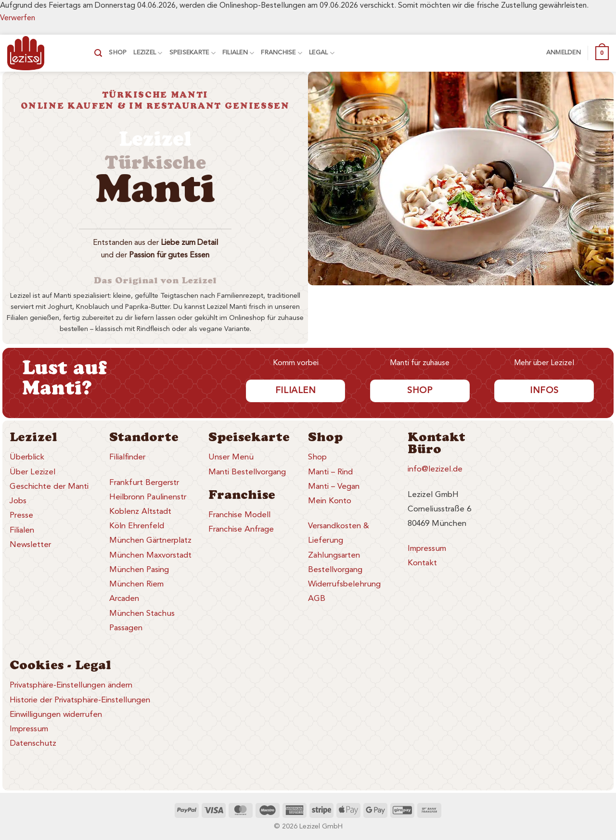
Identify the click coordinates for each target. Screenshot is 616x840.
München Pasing (139, 570)
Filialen (238, 53)
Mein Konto (330, 501)
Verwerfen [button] (18, 18)
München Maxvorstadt (150, 555)
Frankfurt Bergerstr (144, 483)
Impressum (427, 549)
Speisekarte (192, 53)
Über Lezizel (32, 472)
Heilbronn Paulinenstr (148, 497)
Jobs (18, 501)
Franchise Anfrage (241, 529)
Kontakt (422, 563)
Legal (322, 53)
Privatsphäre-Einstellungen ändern (71, 685)
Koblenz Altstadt (140, 512)
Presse (21, 515)
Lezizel (148, 53)
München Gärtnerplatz (150, 541)
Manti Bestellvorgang (247, 472)
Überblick (27, 457)
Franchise (282, 53)
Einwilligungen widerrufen (56, 715)
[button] (98, 53)
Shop (118, 53)
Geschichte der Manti (49, 487)
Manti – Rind (330, 472)
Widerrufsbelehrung (344, 584)
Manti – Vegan (334, 487)
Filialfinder (127, 457)
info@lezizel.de (435, 469)
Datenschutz (33, 744)
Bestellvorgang (335, 570)
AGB (317, 599)
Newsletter (30, 545)
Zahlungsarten (334, 555)
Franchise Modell (239, 515)
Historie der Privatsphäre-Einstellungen (80, 700)
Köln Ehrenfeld (137, 526)
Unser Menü (231, 457)
